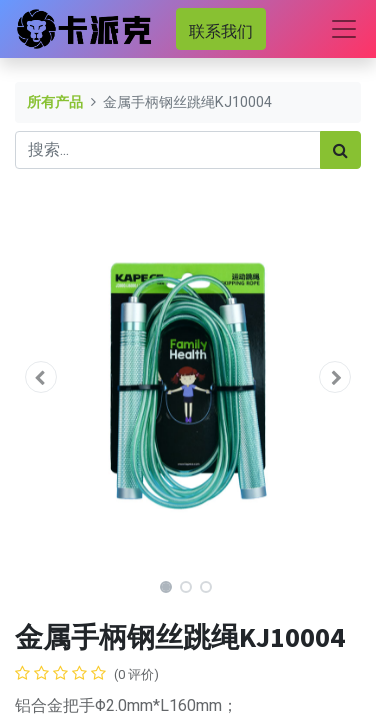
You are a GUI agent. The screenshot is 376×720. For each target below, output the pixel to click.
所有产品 (55, 102)
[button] (41, 377)
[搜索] (340, 150)
